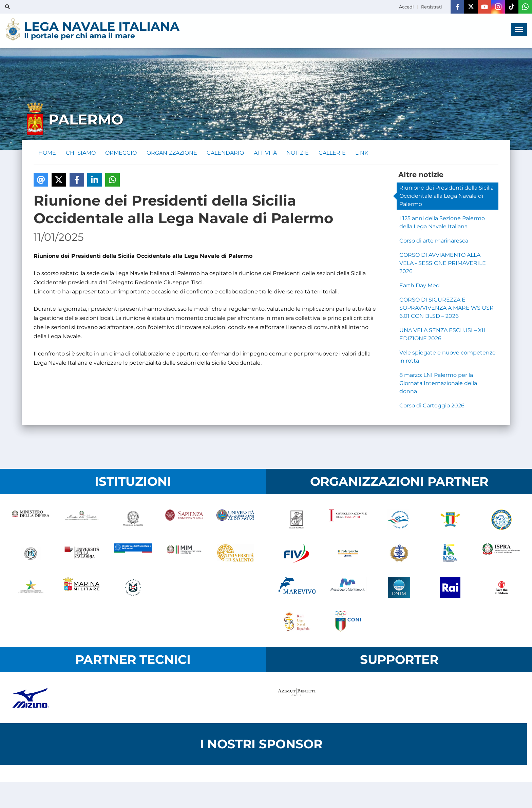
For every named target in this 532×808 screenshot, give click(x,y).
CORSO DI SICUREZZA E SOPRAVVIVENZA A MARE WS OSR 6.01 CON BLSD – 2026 (446, 309)
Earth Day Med (420, 286)
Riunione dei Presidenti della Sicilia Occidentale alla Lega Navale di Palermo (446, 197)
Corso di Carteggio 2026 (432, 406)
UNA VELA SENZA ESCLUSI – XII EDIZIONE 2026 (442, 335)
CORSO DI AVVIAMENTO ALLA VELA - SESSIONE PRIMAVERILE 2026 (443, 264)
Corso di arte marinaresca (434, 241)
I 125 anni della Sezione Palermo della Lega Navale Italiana (442, 223)
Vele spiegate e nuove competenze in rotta (448, 357)
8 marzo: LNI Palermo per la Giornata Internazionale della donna (438, 384)
